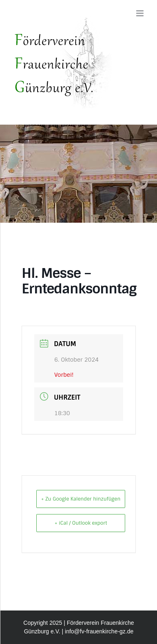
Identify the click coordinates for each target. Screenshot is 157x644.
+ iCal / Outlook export (81, 523)
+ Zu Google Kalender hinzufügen (81, 499)
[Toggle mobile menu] (140, 13)
